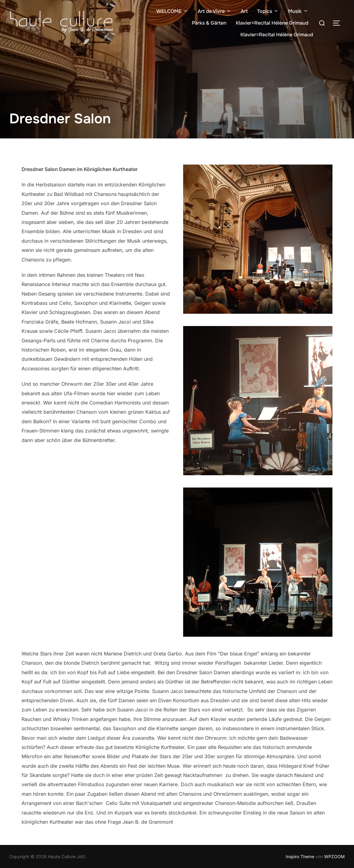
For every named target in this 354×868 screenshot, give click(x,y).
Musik (298, 11)
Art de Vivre (215, 11)
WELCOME (172, 11)
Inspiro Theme (300, 856)
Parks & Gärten (209, 23)
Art (244, 11)
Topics (268, 11)
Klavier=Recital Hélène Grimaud (272, 23)
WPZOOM (334, 856)
